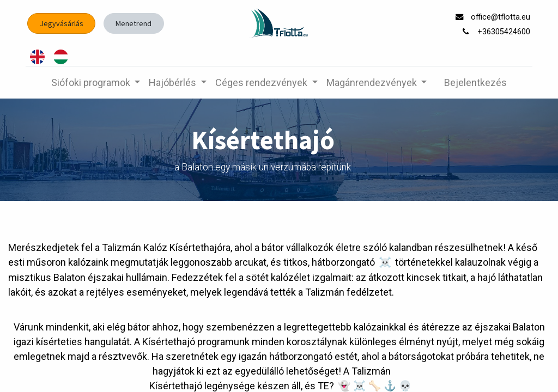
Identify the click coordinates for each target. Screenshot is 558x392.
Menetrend (134, 23)
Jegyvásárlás (62, 23)
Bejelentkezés (475, 82)
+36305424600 (505, 32)
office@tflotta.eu (502, 17)
